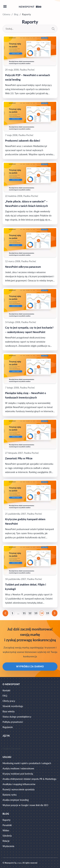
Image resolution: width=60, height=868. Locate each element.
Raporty (6, 820)
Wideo (6, 830)
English (7, 748)
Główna (6, 14)
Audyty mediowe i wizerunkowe (18, 768)
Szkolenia (7, 836)
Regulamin (8, 727)
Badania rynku (10, 795)
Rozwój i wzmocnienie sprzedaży (19, 789)
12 (30, 613)
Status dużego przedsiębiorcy (17, 717)
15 (48, 613)
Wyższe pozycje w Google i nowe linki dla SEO (25, 805)
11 (24, 613)
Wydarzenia (8, 846)
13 (36, 613)
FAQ (5, 696)
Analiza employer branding (16, 800)
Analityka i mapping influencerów (19, 784)
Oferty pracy (9, 701)
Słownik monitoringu (13, 706)
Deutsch (16, 748)
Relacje (6, 841)
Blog (16, 14)
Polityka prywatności (13, 722)
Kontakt (6, 690)
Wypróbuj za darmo (30, 666)
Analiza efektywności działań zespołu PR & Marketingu (29, 779)
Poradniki (7, 825)
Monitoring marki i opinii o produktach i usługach (27, 763)
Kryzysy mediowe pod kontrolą (18, 774)
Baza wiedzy (9, 711)
